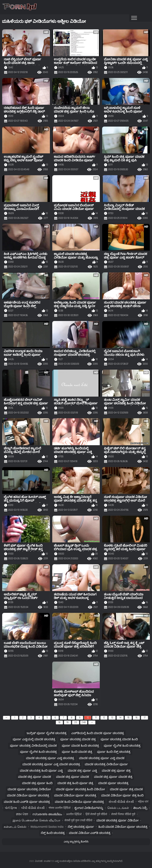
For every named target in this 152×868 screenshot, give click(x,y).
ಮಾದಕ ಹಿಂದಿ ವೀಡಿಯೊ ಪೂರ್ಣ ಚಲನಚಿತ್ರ (79, 802)
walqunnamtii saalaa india (47, 827)
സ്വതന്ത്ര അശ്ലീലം (47, 814)
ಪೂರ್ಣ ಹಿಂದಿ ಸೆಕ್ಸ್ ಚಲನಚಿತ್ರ (114, 752)
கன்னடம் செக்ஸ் (15, 827)
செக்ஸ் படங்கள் (118, 808)
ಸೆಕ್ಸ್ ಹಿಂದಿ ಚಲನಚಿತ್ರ (53, 833)
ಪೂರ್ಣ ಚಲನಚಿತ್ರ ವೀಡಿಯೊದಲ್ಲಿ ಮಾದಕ (33, 746)
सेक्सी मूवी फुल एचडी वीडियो (78, 820)
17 (145, 718)
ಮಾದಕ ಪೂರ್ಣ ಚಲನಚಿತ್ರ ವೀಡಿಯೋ (29, 789)
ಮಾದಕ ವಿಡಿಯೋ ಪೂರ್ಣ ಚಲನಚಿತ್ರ (28, 795)
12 (104, 718)
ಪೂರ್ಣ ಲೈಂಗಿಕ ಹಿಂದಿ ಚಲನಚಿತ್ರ (122, 746)
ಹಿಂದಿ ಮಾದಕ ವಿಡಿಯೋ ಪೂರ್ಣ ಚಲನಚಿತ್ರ (123, 827)
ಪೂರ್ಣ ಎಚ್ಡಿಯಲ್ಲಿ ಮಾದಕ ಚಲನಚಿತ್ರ (34, 739)
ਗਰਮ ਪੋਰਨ (22, 814)
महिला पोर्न (143, 802)
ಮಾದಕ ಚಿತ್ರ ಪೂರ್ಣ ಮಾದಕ (35, 777)
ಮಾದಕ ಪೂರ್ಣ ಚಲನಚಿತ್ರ (113, 783)
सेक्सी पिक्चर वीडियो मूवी (123, 814)
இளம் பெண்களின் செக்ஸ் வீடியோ (37, 820)
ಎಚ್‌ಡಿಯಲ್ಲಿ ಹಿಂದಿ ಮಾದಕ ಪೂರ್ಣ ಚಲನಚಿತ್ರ (98, 733)
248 (84, 722)
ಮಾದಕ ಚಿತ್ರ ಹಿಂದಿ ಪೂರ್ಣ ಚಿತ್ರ (75, 783)
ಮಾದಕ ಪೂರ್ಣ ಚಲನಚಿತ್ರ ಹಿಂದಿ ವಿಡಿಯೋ (80, 789)
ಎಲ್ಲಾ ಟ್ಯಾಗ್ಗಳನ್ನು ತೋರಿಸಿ (76, 842)
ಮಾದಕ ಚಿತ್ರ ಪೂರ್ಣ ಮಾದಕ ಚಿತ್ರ (113, 777)
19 (67, 722)
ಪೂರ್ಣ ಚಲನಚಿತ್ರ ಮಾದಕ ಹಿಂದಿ (119, 739)
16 (136, 718)
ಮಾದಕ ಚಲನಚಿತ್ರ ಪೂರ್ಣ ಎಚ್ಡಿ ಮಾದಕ (102, 758)
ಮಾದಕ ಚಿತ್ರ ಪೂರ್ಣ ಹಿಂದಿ (37, 783)
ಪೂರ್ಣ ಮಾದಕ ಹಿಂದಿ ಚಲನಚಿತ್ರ (80, 746)
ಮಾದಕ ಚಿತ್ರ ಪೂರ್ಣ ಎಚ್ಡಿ (82, 771)
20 (76, 722)
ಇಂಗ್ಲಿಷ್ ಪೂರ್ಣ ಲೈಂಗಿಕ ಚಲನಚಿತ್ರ (47, 733)
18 (59, 722)
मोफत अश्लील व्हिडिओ (60, 808)
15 (128, 718)
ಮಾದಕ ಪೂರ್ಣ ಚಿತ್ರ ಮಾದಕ (126, 789)
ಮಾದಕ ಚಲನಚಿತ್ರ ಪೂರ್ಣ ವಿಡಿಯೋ (117, 820)
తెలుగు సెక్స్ (140, 808)
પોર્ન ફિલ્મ (11, 808)
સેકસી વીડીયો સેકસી (121, 802)
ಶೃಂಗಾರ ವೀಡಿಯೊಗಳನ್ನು (89, 808)
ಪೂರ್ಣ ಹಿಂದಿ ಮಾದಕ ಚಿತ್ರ (77, 752)
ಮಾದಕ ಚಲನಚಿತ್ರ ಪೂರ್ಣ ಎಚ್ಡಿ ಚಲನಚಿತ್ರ (50, 758)
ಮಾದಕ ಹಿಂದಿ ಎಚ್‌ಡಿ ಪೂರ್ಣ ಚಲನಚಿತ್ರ (27, 802)
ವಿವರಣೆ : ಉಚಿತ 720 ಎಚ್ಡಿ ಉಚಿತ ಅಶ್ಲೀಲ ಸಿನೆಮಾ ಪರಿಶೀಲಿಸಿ (63, 861)
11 (96, 718)
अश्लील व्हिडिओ (74, 814)
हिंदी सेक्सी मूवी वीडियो (96, 814)
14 (120, 718)
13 (112, 718)
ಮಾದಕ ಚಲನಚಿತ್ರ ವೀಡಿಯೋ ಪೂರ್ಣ (106, 764)
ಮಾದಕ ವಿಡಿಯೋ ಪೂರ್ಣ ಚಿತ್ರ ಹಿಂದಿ (122, 795)
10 (88, 718)
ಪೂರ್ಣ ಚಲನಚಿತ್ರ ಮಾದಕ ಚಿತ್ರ (78, 739)
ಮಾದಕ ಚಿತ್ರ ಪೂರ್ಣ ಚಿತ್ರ (116, 771)
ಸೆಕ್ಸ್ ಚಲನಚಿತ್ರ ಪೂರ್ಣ (81, 827)
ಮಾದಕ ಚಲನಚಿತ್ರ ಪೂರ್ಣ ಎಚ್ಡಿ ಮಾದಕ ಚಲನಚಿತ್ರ (51, 764)
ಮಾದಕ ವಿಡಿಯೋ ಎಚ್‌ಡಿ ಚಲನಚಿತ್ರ (90, 833)
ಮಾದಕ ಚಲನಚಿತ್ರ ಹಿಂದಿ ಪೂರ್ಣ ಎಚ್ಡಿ (41, 771)
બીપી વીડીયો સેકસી (33, 808)
